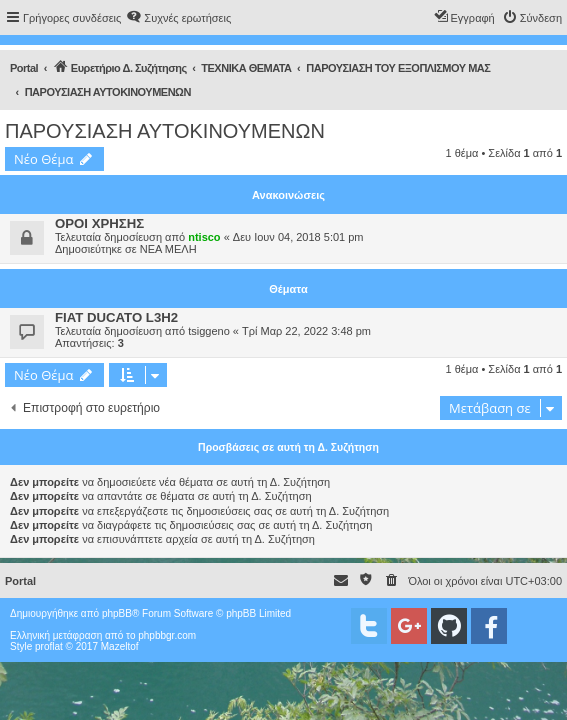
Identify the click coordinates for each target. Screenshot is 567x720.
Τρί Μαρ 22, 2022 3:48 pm (306, 331)
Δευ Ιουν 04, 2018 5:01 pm (298, 237)
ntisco (204, 237)
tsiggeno (209, 331)
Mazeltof (120, 646)
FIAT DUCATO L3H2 (116, 317)
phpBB (117, 613)
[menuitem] (178, 18)
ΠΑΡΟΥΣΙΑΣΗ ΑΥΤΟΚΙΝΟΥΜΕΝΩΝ (165, 131)
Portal (24, 68)
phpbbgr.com (167, 635)
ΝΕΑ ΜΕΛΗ (168, 249)
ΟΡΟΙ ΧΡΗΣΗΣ (99, 223)
